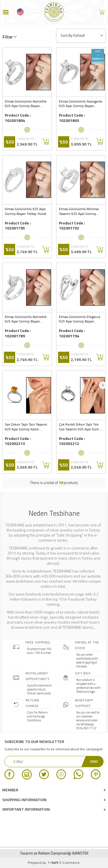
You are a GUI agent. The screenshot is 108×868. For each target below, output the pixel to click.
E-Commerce (70, 863)
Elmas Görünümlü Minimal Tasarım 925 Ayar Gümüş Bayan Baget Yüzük (79, 212)
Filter (8, 37)
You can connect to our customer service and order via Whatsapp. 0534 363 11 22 (88, 720)
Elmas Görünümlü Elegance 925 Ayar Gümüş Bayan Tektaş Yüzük (80, 319)
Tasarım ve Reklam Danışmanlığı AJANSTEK (54, 853)
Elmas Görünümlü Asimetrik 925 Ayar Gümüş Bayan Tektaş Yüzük (26, 319)
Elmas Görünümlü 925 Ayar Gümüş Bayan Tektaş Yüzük (26, 212)
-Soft (54, 863)
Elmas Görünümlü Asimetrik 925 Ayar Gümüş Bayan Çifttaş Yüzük (26, 104)
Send (94, 761)
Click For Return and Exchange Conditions (37, 716)
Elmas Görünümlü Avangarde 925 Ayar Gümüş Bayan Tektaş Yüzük (81, 104)
